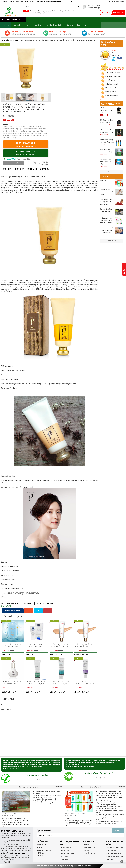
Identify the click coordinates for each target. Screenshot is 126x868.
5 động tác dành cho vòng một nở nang (109, 792)
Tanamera (41, 11)
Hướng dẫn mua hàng (33, 25)
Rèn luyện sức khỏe (73, 25)
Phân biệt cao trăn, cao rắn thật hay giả (13, 819)
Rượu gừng (48, 11)
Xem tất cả (59, 787)
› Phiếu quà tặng (65, 851)
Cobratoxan (33, 11)
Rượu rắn (34, 13)
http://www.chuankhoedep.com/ (81, 866)
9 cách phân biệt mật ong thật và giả (45, 799)
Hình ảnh (32, 169)
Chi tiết (7, 169)
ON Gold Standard (57, 11)
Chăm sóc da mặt (13, 604)
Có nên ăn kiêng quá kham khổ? (107, 805)
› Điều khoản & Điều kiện (44, 850)
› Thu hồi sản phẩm (66, 848)
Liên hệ (87, 25)
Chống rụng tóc (42, 13)
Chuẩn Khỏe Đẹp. (52, 866)
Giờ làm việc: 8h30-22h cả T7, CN (13, 2)
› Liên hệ (39, 847)
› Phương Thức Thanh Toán (114, 848)
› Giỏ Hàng (86, 845)
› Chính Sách (41, 853)
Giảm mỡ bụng (68, 11)
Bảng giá (19, 169)
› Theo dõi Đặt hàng (89, 853)
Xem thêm (112, 172)
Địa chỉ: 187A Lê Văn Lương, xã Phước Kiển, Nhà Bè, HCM (43, 2)
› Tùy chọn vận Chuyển (67, 853)
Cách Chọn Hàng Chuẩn (54, 25)
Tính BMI (68, 818)
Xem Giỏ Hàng (13, 163)
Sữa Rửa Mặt (28, 604)
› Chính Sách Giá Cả (112, 851)
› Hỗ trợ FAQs (64, 856)
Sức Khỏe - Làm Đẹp (13, 40)
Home (3, 40)
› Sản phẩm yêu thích (89, 847)
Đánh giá (45, 169)
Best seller (17, 25)
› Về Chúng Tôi (41, 845)
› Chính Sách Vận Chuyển (114, 853)
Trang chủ (6, 25)
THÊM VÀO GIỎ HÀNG (26, 153)
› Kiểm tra (86, 850)
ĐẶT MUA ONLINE (26, 144)
